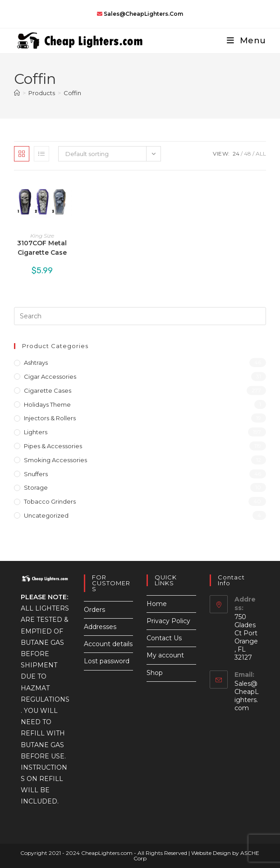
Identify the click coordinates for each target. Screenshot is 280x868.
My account (165, 655)
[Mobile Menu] (243, 41)
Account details (108, 644)
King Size (42, 236)
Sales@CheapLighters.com (247, 696)
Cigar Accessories (50, 377)
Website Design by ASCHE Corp (197, 856)
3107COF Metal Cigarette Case (42, 248)
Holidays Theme (47, 404)
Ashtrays (36, 363)
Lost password (107, 661)
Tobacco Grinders (50, 501)
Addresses (100, 627)
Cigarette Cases (48, 390)
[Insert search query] (140, 316)
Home (157, 604)
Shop (155, 673)
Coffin (72, 93)
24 (236, 154)
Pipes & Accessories (53, 446)
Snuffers (36, 474)
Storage (36, 487)
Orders (94, 610)
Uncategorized (46, 515)
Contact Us (164, 638)
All (261, 154)
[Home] (17, 93)
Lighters (36, 432)
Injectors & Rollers (50, 418)
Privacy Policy (168, 621)
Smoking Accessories (55, 460)
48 (248, 154)
